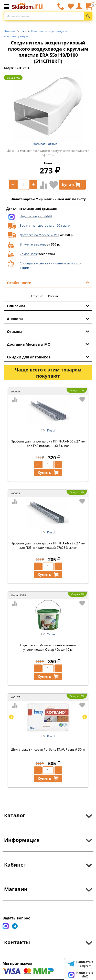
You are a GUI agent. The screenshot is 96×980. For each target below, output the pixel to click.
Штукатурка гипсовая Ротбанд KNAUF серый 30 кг (48, 749)
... (24, 30)
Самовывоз (28, 254)
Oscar (51, 634)
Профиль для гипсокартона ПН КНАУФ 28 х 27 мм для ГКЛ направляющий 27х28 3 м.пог (48, 545)
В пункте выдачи (32, 244)
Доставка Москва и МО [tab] (48, 344)
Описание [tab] (48, 306)
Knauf (51, 430)
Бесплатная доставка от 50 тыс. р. (45, 225)
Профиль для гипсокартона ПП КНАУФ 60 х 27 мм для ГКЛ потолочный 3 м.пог (48, 444)
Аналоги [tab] (48, 318)
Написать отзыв (45, 144)
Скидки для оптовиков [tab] (48, 357)
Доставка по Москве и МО (39, 235)
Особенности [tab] (48, 282)
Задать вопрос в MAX (36, 216)
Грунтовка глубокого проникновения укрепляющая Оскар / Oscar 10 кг (48, 647)
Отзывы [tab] (48, 331)
